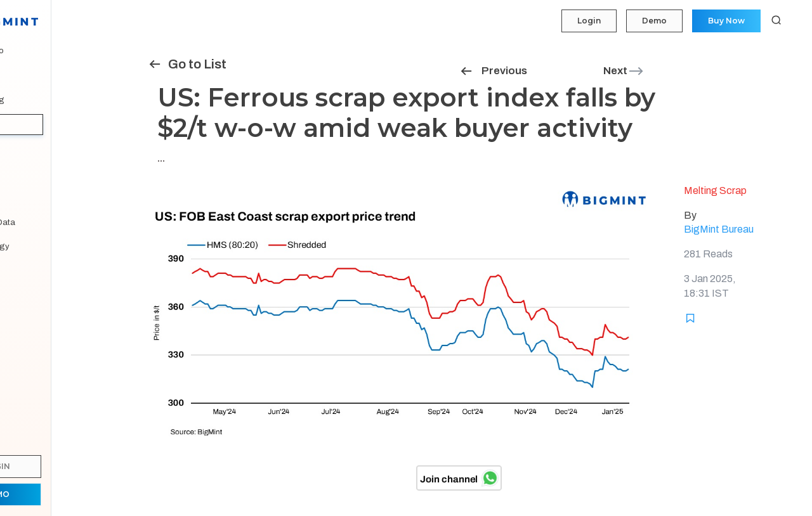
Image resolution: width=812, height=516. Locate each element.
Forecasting (38, 100)
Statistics (33, 173)
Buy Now (726, 21)
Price (25, 75)
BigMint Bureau (719, 229)
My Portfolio (38, 51)
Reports (30, 198)
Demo (653, 21)
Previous (493, 71)
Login (587, 21)
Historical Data (43, 223)
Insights (32, 124)
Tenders (30, 149)
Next (624, 71)
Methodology (41, 247)
